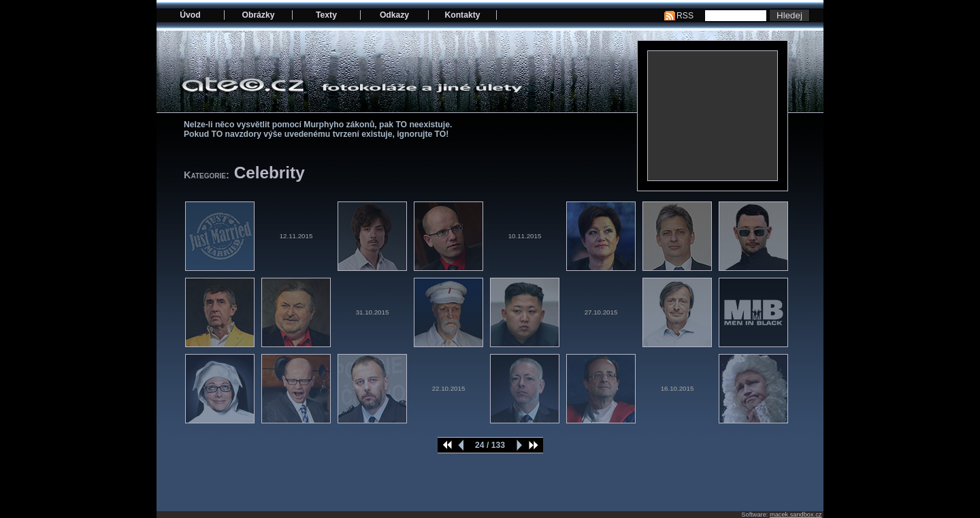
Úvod (190, 15)
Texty (326, 15)
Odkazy (394, 15)
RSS (685, 16)
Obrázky (259, 15)
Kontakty (462, 15)
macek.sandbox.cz (796, 515)
